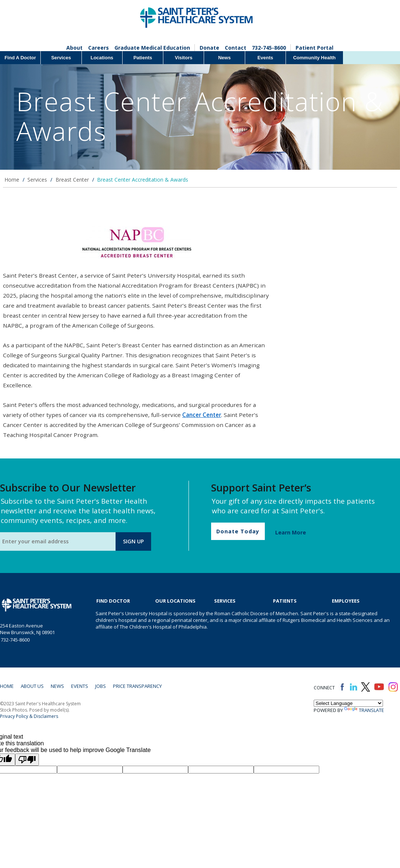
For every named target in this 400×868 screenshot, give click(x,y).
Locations (102, 58)
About (74, 48)
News (224, 58)
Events (265, 58)
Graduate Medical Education (152, 48)
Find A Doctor (20, 58)
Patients (143, 58)
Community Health (314, 58)
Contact (236, 48)
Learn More (291, 532)
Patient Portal (314, 48)
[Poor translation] (27, 760)
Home (12, 180)
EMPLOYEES (346, 601)
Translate (364, 710)
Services (61, 58)
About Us (32, 686)
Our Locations (175, 601)
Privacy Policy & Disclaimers (29, 716)
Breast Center (72, 180)
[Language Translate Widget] (348, 703)
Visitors (184, 58)
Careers (99, 48)
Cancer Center (202, 415)
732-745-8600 (269, 48)
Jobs (101, 686)
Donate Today (238, 531)
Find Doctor (113, 601)
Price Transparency (137, 686)
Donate (209, 48)
